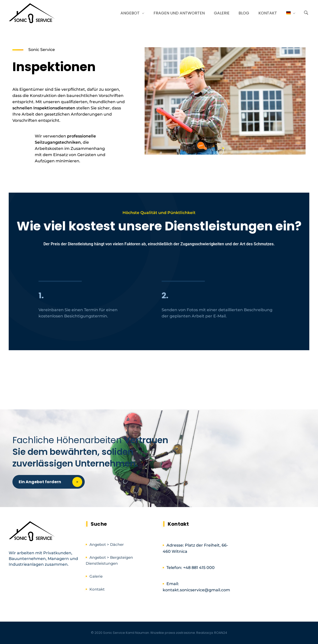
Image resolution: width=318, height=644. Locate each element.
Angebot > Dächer (107, 544)
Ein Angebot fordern (52, 482)
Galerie (96, 576)
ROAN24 (221, 633)
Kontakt (97, 589)
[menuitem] (288, 13)
